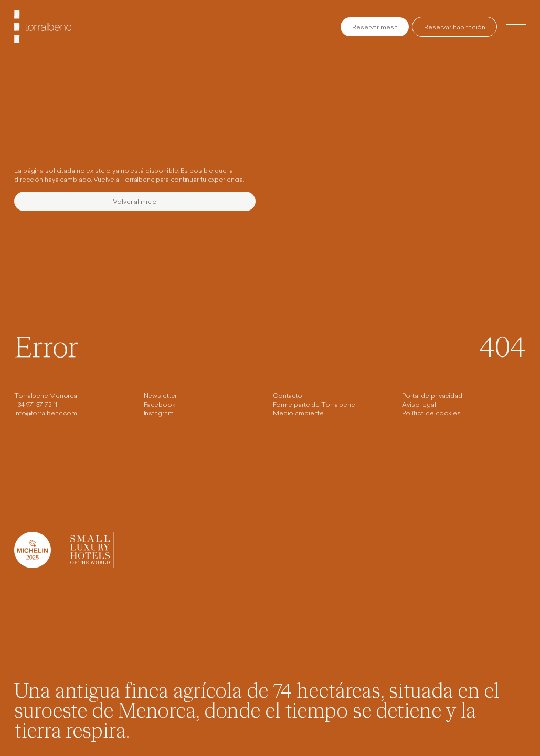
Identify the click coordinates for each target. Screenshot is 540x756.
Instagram (159, 414)
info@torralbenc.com (46, 414)
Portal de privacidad (432, 396)
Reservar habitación (455, 28)
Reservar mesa (375, 28)
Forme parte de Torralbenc (314, 405)
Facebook (160, 405)
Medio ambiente (298, 414)
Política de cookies (431, 414)
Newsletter (161, 396)
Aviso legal (419, 405)
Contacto (288, 396)
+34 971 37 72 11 (36, 405)
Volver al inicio (135, 202)
